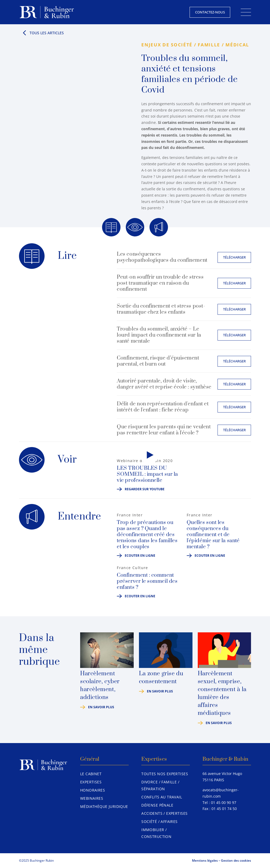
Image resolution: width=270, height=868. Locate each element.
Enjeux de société (167, 45)
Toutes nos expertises (165, 774)
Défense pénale (157, 805)
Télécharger (234, 257)
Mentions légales (205, 860)
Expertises (91, 782)
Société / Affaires (160, 821)
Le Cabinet (91, 774)
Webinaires (92, 798)
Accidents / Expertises (164, 813)
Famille (209, 45)
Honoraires (93, 790)
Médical (237, 45)
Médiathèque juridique (104, 806)
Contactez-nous (210, 12)
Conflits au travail (162, 797)
